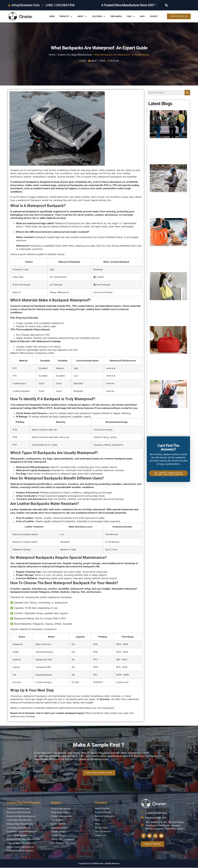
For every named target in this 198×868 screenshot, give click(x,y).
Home (52, 16)
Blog (142, 16)
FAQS (131, 16)
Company (101, 803)
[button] (166, 5)
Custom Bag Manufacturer (23, 803)
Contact (154, 16)
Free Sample (116, 16)
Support (56, 803)
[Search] (187, 93)
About (82, 16)
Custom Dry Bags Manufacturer (75, 55)
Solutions (99, 16)
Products (66, 16)
